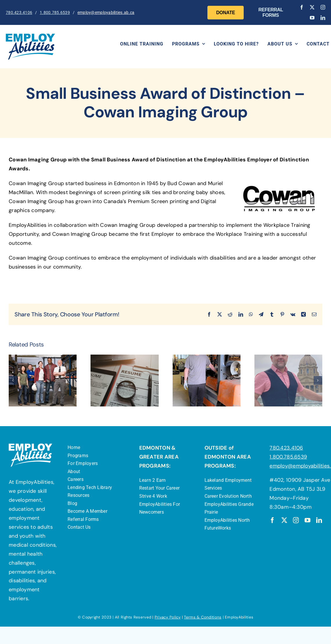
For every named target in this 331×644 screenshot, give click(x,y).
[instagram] (323, 7)
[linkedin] (323, 18)
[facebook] (302, 7)
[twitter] (312, 7)
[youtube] (312, 18)
